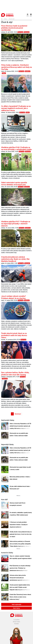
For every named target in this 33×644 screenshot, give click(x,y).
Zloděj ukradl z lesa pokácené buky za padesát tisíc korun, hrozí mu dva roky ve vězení (21, 534)
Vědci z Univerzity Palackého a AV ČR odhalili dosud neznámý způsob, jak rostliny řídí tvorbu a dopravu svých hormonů (20, 427)
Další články (16, 608)
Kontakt (16, 624)
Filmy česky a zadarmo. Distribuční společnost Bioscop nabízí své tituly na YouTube (16, 67)
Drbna (6, 19)
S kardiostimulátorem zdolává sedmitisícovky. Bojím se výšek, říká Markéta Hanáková (15, 259)
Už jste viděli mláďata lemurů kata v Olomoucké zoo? (20, 488)
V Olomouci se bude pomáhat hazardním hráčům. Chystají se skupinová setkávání (19, 525)
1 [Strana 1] (12, 414)
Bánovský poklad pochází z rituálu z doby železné (20, 478)
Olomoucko (27, 32)
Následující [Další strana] (18, 414)
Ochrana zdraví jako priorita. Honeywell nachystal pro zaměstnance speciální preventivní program (20, 579)
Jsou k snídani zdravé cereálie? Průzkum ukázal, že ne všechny (14, 297)
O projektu (17, 620)
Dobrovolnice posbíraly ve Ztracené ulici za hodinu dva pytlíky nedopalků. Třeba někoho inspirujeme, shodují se (20, 544)
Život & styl (20, 32)
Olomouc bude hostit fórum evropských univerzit (18, 504)
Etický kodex (16, 622)
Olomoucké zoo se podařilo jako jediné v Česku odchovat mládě (19, 434)
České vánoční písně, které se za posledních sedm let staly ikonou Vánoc (14, 335)
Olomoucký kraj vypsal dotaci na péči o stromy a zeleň (20, 468)
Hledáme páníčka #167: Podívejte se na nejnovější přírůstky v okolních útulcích (16, 224)
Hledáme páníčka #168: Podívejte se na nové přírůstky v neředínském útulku (16, 148)
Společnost (28, 71)
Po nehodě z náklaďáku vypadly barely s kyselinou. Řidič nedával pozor (21, 514)
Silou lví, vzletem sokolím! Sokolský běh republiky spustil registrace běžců (21, 557)
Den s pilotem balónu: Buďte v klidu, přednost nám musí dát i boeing (15, 373)
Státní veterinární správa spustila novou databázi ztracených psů (14, 184)
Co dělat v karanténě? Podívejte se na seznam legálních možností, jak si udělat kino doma (16, 108)
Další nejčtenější (16, 604)
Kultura (4, 73)
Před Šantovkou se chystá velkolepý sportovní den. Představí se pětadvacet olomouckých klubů (20, 568)
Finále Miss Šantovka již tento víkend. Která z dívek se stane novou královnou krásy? (20, 597)
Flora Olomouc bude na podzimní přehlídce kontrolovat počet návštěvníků (14, 28)
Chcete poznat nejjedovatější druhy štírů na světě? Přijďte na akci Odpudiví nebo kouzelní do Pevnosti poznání (20, 588)
